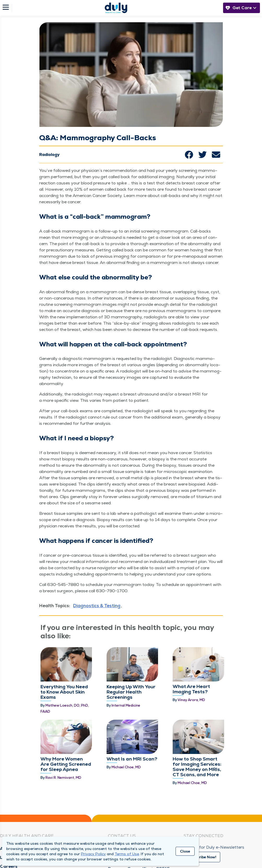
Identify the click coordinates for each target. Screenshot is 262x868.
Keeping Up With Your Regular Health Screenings (131, 673)
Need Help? (120, 813)
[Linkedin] (213, 838)
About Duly (12, 813)
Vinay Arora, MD (191, 681)
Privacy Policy (93, 854)
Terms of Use (127, 854)
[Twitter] (226, 838)
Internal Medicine (126, 686)
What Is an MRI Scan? (132, 712)
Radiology (49, 154)
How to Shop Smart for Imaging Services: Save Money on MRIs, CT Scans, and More (197, 720)
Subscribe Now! (202, 822)
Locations (11, 822)
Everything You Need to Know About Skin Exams (64, 673)
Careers (9, 831)
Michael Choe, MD (126, 720)
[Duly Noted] (252, 838)
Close (185, 851)
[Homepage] (116, 8)
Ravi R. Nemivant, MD (63, 731)
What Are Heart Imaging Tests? (191, 670)
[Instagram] (200, 838)
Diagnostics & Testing (97, 606)
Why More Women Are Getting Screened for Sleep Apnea (66, 717)
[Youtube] (239, 840)
